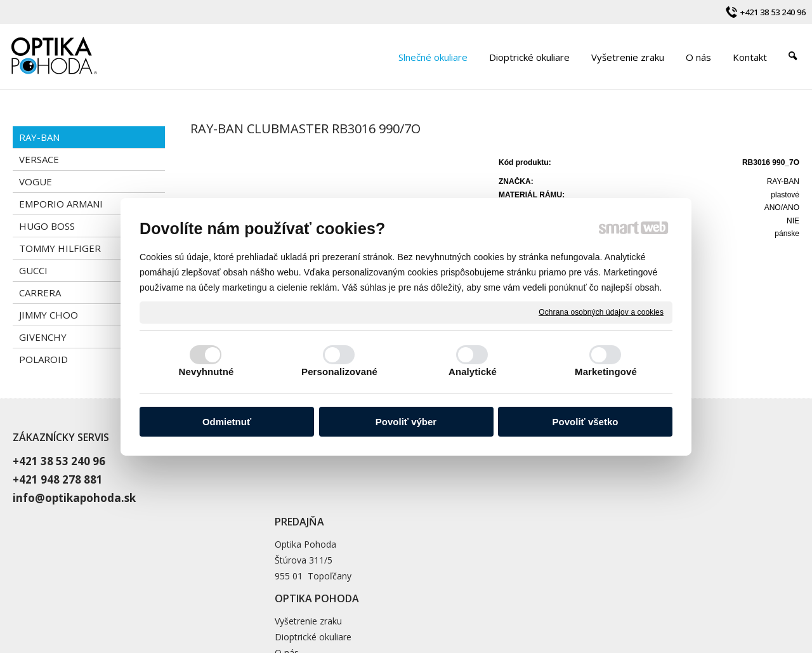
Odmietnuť (227, 422)
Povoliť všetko (586, 422)
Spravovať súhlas (648, 593)
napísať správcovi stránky (431, 593)
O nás (554, 491)
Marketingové (606, 372)
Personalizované (339, 372)
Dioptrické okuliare (581, 476)
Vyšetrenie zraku (576, 460)
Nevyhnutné (206, 372)
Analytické (473, 372)
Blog (552, 507)
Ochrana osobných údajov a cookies (601, 312)
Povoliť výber (406, 422)
